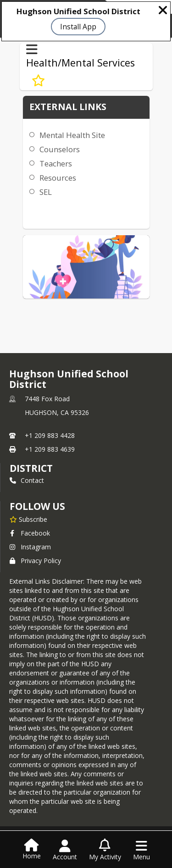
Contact (27, 480)
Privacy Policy (35, 561)
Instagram (30, 547)
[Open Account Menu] (65, 850)
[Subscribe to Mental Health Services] (38, 80)
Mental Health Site (72, 135)
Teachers (56, 163)
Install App (78, 27)
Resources (58, 178)
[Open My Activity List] (105, 850)
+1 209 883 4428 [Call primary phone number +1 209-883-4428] (50, 435)
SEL (46, 192)
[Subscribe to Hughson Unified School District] (28, 519)
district (31, 468)
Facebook (30, 533)
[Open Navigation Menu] (141, 850)
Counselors (60, 149)
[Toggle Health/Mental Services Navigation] (32, 50)
